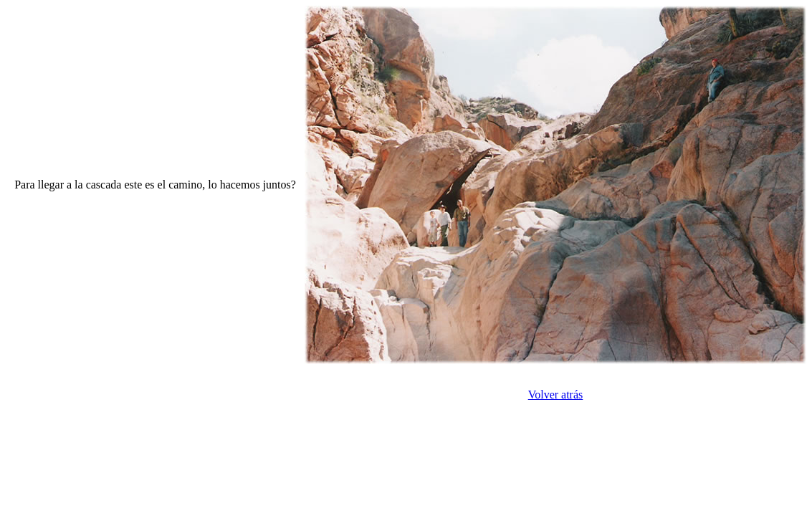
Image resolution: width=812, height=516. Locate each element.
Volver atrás (556, 395)
